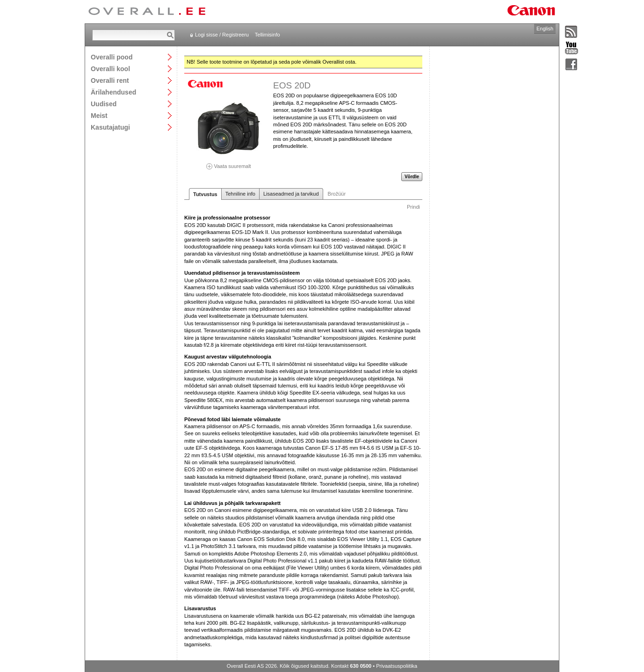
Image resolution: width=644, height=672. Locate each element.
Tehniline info (240, 194)
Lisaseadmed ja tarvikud (291, 194)
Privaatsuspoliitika (397, 666)
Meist (99, 115)
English (545, 29)
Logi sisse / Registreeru (222, 35)
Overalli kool (110, 69)
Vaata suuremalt (229, 163)
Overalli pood (112, 57)
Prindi (413, 207)
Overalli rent (110, 80)
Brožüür (337, 194)
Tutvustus (205, 194)
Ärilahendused (113, 92)
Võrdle (412, 177)
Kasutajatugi (110, 127)
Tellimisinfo (268, 35)
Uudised (104, 104)
